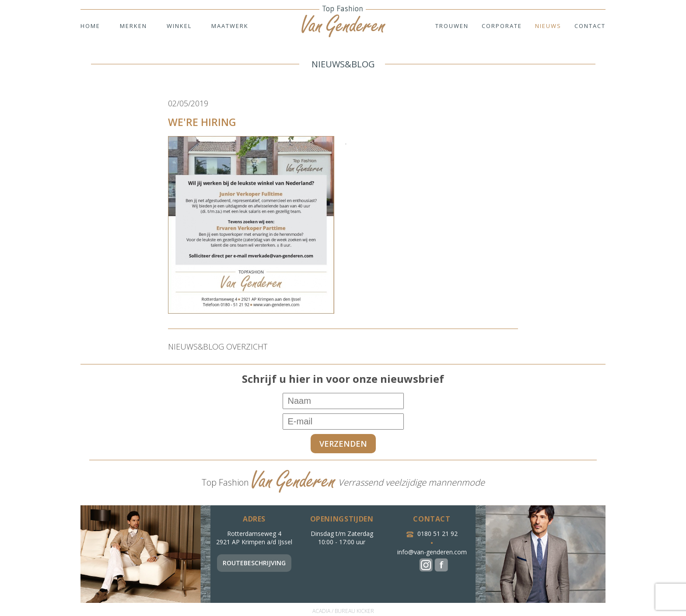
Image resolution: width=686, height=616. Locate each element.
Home (90, 26)
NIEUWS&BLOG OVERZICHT (218, 346)
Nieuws (548, 26)
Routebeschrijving (254, 563)
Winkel (179, 26)
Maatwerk (230, 26)
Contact (590, 26)
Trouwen (452, 26)
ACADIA (321, 611)
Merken (133, 26)
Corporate (502, 26)
